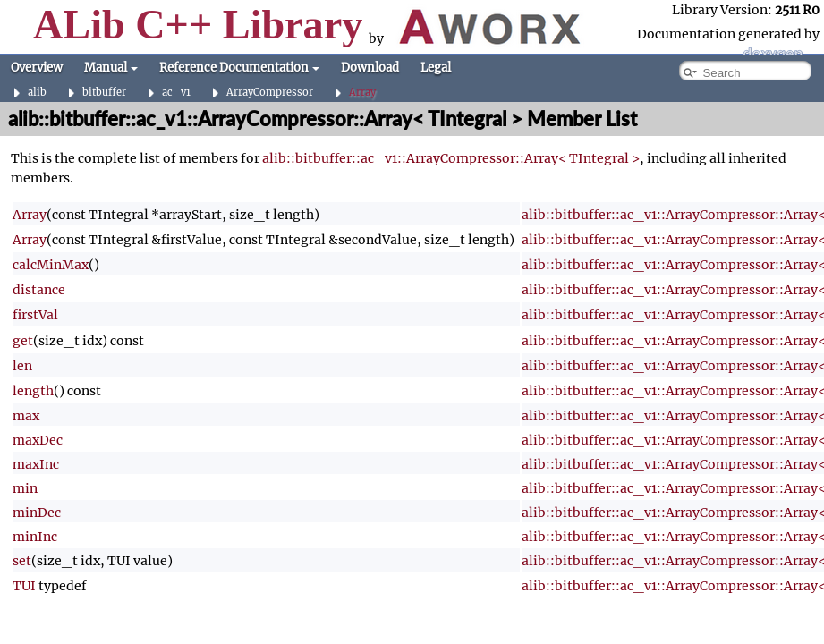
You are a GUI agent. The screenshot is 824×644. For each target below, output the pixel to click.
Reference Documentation (239, 68)
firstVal (35, 315)
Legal (436, 68)
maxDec (38, 440)
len (22, 366)
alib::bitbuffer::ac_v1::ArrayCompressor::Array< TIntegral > (451, 158)
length (33, 391)
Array (362, 93)
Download (370, 68)
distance (39, 290)
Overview (37, 68)
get (23, 341)
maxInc (36, 464)
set (22, 561)
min (25, 488)
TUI (24, 586)
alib (37, 93)
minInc (35, 537)
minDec (37, 513)
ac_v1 (176, 93)
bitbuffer (104, 93)
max (26, 416)
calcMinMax (51, 265)
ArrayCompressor (270, 93)
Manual (111, 68)
